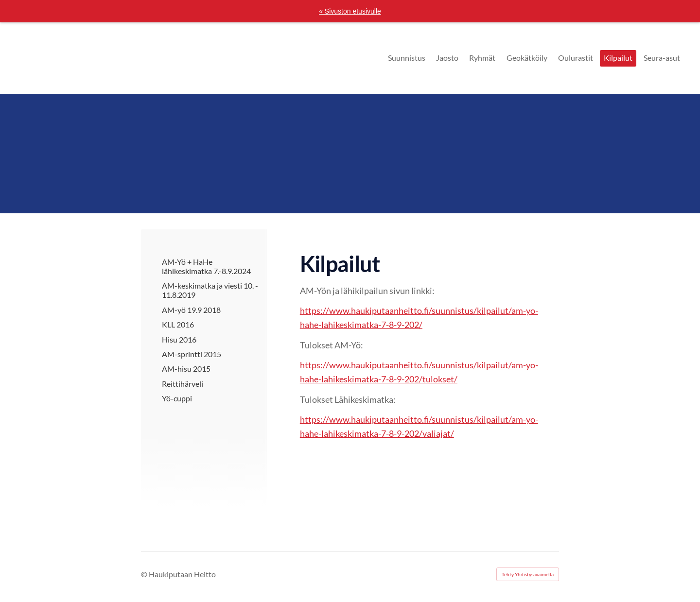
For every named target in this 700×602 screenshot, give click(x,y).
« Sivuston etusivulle (350, 11)
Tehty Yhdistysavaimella (528, 574)
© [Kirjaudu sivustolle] (145, 574)
